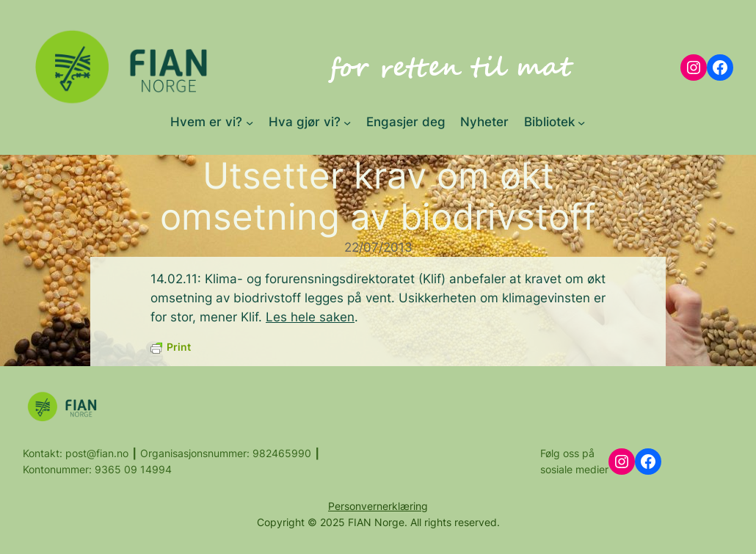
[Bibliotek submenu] (581, 122)
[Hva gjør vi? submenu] (347, 122)
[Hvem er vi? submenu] (250, 122)
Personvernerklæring (378, 506)
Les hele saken (310, 317)
